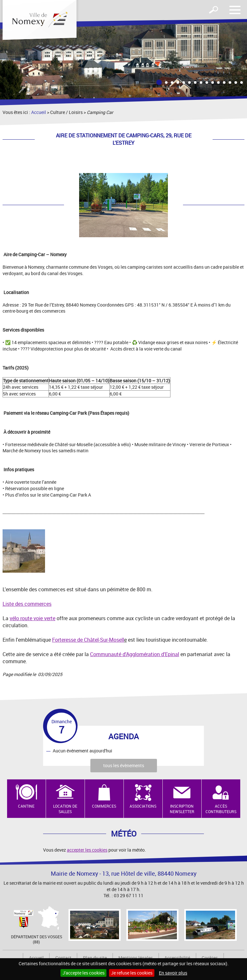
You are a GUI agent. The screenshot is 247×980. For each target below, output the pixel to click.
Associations (143, 806)
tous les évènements (124, 765)
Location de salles (65, 809)
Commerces (104, 806)
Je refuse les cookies (132, 973)
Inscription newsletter (182, 809)
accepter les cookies (87, 850)
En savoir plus (173, 973)
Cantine (26, 806)
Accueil (39, 112)
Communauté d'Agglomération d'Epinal (135, 654)
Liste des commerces (27, 604)
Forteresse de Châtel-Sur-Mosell (88, 640)
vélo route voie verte (32, 618)
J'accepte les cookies (83, 973)
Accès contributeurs (221, 809)
